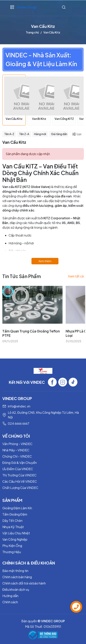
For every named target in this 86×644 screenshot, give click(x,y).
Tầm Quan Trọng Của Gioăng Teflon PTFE (31, 333)
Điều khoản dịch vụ (16, 589)
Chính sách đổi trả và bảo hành (24, 583)
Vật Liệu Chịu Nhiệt (16, 533)
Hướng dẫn (10, 596)
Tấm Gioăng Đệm (15, 514)
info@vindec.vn (19, 406)
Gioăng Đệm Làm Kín (17, 508)
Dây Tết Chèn (12, 521)
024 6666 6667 (19, 423)
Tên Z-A (24, 134)
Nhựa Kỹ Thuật (13, 527)
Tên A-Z (9, 134)
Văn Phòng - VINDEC (17, 444)
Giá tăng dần (59, 134)
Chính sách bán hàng (17, 577)
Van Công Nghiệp (15, 539)
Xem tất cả (76, 276)
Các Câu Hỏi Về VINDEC (20, 481)
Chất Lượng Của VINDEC (20, 488)
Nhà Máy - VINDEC (16, 450)
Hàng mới (40, 134)
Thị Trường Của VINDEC (19, 475)
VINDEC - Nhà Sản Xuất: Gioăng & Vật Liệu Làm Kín (41, 59)
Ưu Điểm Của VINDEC (18, 469)
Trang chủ (32, 32)
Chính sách (10, 602)
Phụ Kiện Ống (12, 546)
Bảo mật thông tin (15, 571)
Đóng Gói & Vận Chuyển (20, 463)
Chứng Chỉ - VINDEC (17, 456)
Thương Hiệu (12, 552)
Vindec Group (27, 7)
